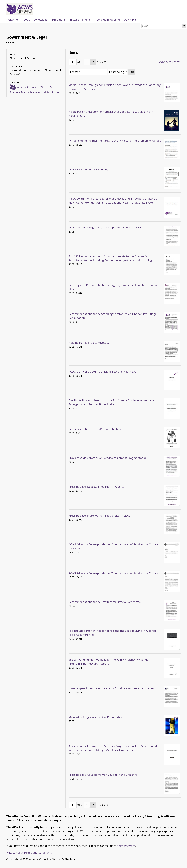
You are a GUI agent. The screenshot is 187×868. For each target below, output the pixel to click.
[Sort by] (88, 72)
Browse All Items (80, 20)
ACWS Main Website (107, 20)
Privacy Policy (15, 853)
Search (184, 26)
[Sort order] (117, 72)
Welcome (12, 20)
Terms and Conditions (38, 853)
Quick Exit (130, 20)
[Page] (73, 62)
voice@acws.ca (126, 846)
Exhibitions (58, 20)
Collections (41, 20)
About (26, 20)
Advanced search (170, 62)
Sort (132, 72)
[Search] (162, 26)
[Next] (93, 62)
